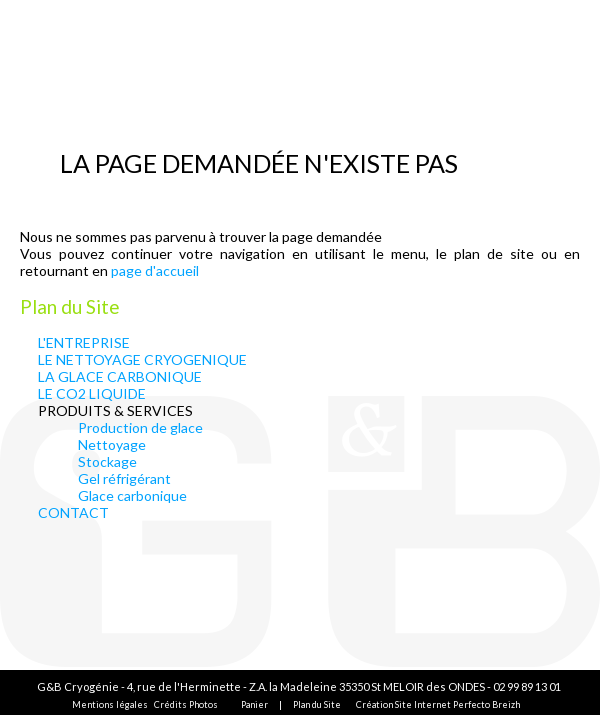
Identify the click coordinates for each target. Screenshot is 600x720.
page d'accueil (155, 270)
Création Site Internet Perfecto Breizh (438, 704)
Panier (254, 704)
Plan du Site (317, 704)
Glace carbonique (132, 495)
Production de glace (140, 427)
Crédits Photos (186, 704)
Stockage (107, 461)
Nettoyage (112, 444)
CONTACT (73, 512)
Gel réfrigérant (124, 478)
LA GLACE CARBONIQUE (120, 376)
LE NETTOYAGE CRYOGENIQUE (142, 359)
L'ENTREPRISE (84, 342)
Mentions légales (110, 704)
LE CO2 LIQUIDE (92, 393)
